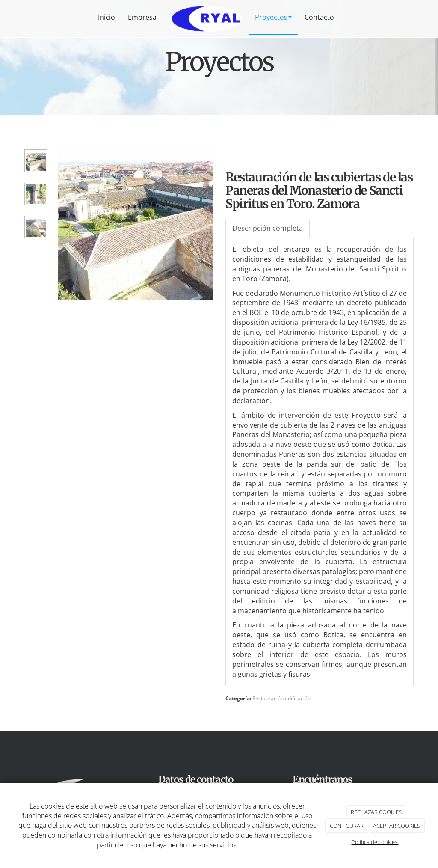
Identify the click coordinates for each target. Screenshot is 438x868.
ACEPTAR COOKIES (397, 826)
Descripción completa (268, 228)
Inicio (107, 17)
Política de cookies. (375, 842)
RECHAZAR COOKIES (376, 812)
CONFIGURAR (347, 826)
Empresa (142, 17)
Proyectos (273, 17)
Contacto (319, 17)
